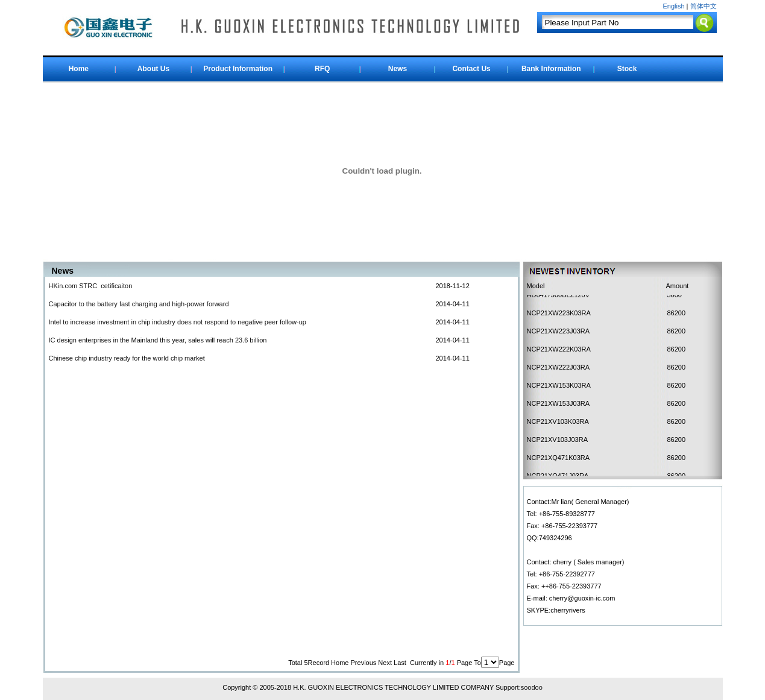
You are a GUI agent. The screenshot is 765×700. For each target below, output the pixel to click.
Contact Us (471, 69)
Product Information (238, 69)
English (673, 6)
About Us (153, 69)
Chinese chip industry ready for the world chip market (127, 358)
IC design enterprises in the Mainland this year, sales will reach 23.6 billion (158, 340)
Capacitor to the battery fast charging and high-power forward (139, 304)
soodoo (532, 687)
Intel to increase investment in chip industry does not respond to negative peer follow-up (178, 322)
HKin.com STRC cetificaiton (91, 286)
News (398, 69)
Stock (627, 69)
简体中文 (704, 6)
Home (79, 69)
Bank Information (551, 69)
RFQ (322, 69)
